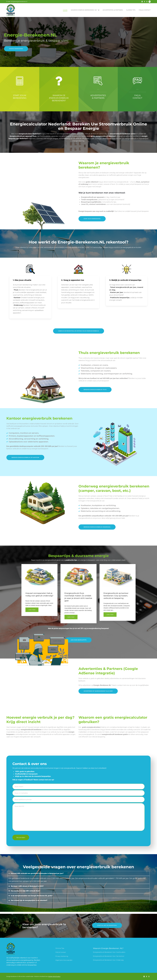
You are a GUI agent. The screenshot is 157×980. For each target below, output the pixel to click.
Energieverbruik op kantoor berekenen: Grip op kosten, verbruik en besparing (116, 596)
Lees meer (32, 610)
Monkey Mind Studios (54, 976)
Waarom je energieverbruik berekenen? (59, 98)
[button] (98, 691)
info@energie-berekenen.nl (19, 1)
